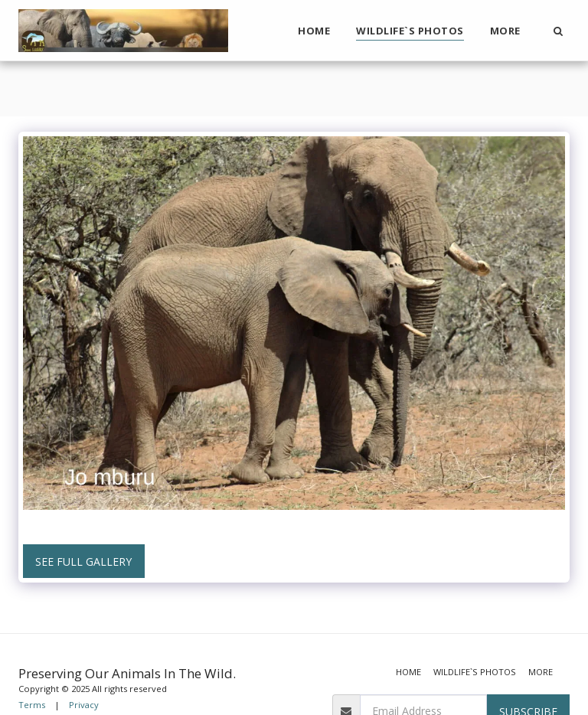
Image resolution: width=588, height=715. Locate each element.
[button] (558, 31)
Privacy (84, 705)
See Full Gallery (83, 562)
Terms (32, 705)
